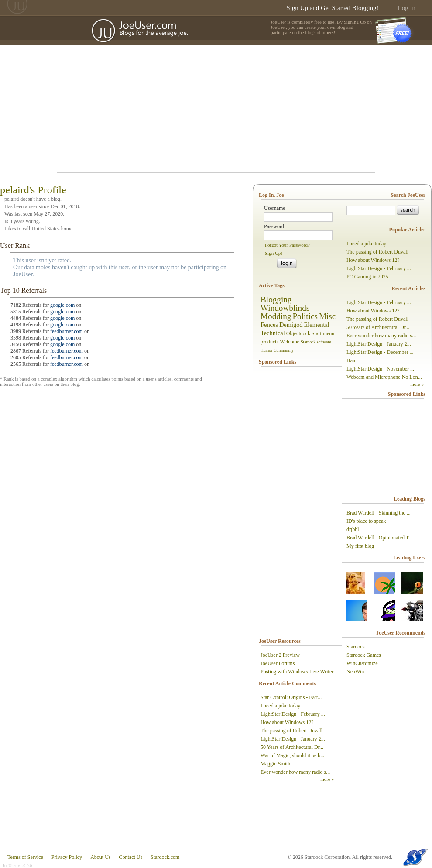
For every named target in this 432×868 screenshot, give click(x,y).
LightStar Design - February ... (293, 714)
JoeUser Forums (278, 663)
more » (327, 779)
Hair (351, 360)
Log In (407, 8)
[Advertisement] (171, 111)
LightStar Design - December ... (380, 352)
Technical (273, 333)
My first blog (360, 546)
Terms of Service (25, 857)
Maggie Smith (275, 764)
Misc (327, 316)
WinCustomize (362, 663)
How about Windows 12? (287, 722)
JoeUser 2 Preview (280, 655)
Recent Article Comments (287, 683)
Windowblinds (285, 308)
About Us (100, 857)
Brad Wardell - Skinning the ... (379, 513)
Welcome (290, 342)
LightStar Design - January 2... (293, 739)
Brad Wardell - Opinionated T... (379, 538)
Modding (276, 316)
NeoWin (355, 672)
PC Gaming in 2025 (367, 277)
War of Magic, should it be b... (292, 755)
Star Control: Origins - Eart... (291, 697)
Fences (269, 325)
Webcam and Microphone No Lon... (384, 377)
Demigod (291, 325)
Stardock (356, 647)
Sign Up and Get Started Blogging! (332, 8)
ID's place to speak (366, 521)
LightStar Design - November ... (380, 369)
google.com (62, 305)
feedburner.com (67, 331)
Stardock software (316, 342)
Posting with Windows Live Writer (297, 672)
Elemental (317, 325)
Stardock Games (364, 655)
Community (284, 350)
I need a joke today (280, 706)
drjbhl (353, 529)
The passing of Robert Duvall (291, 731)
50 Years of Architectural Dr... (292, 747)
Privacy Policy (67, 857)
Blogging (276, 300)
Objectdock (298, 333)
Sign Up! (274, 253)
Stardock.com (165, 857)
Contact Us (130, 857)
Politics (305, 316)
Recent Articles (408, 288)
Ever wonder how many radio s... (295, 772)
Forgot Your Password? (287, 245)
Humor (266, 350)
